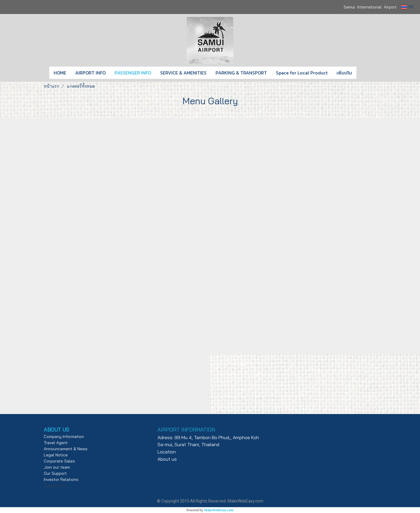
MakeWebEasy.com (219, 510)
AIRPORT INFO (90, 73)
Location (167, 452)
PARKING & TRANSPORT (241, 73)
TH (407, 7)
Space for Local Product (302, 73)
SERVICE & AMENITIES (183, 73)
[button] (365, 73)
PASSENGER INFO (133, 73)
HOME (60, 73)
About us (167, 459)
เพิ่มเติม (344, 73)
